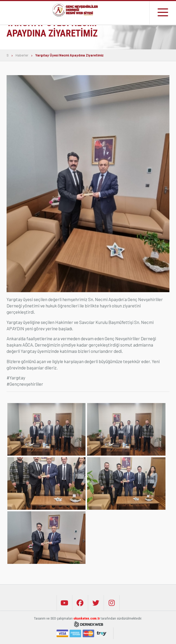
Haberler (22, 55)
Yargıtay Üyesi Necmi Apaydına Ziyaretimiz (69, 55)
